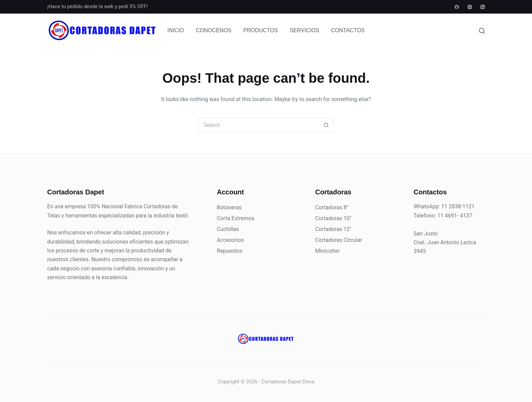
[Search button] (326, 125)
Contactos (348, 30)
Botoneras (229, 207)
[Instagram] (470, 7)
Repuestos (230, 251)
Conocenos (214, 30)
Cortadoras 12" (333, 229)
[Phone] (483, 7)
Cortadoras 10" (333, 218)
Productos (261, 30)
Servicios (305, 30)
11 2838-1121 (458, 206)
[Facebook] (457, 7)
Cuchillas (228, 229)
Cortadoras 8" (332, 207)
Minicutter (327, 251)
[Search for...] (258, 125)
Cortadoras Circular (339, 240)
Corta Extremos (236, 218)
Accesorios (230, 240)
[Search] (482, 31)
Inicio (176, 30)
